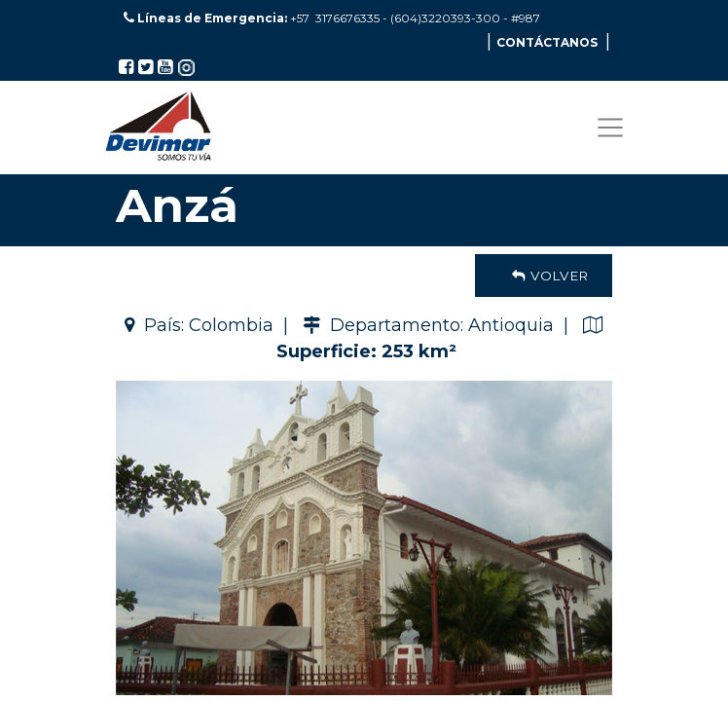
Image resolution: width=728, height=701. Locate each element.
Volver (544, 276)
